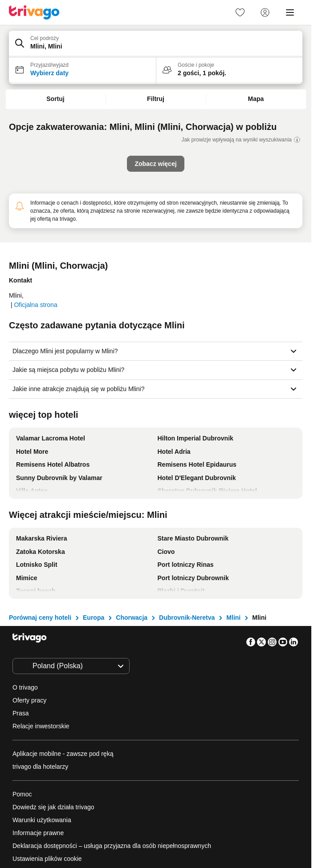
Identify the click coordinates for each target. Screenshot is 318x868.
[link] (240, 12)
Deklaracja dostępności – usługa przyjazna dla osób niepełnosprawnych (112, 846)
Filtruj (156, 99)
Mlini (233, 618)
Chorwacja (132, 618)
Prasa (21, 713)
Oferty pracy (29, 700)
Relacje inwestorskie (41, 726)
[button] (156, 44)
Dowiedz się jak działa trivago (53, 807)
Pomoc (22, 794)
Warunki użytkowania (42, 820)
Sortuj (55, 99)
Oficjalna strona (35, 305)
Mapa (256, 99)
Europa (94, 618)
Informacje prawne (38, 833)
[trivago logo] (34, 12)
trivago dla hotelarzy (40, 767)
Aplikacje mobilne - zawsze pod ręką (63, 754)
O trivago (25, 687)
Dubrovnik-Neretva (187, 618)
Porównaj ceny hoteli (40, 618)
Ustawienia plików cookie (48, 859)
